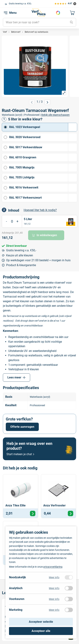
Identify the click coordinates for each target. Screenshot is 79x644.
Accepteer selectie (41, 622)
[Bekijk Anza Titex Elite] (20, 496)
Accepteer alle (41, 631)
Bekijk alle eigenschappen (55, 115)
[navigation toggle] (6, 13)
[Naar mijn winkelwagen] (73, 13)
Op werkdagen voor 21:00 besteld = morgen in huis (38, 260)
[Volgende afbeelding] (47, 102)
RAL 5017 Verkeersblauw (43, 147)
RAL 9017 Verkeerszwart (43, 198)
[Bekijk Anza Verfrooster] (59, 496)
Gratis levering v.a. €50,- (21, 250)
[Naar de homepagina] (39, 13)
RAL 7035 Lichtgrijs (43, 178)
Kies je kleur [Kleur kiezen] (58, 13)
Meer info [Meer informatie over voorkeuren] (54, 599)
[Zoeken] (71, 22)
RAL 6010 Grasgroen (43, 157)
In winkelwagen (44, 235)
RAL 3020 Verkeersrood (43, 137)
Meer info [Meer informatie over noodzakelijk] (54, 577)
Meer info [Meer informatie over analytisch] (54, 588)
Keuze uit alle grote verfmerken (22, 4)
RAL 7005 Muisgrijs (43, 168)
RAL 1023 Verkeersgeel (43, 127)
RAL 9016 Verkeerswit (43, 188)
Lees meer (17, 377)
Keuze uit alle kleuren (20, 255)
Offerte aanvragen (22, 427)
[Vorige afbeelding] (32, 102)
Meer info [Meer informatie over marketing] (54, 610)
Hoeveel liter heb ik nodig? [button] (40, 210)
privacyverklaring (53, 567)
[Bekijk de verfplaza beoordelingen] (65, 4)
